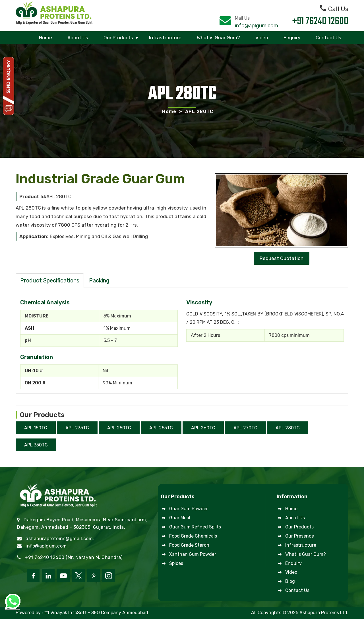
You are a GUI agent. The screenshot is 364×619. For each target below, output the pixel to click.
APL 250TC (119, 428)
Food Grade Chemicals (193, 536)
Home (45, 38)
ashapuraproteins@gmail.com (59, 539)
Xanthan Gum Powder (193, 554)
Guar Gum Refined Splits (195, 527)
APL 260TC (203, 428)
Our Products (118, 38)
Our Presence (300, 536)
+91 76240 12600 (320, 22)
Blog (290, 581)
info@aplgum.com (257, 26)
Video (262, 38)
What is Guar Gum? (218, 38)
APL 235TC (77, 428)
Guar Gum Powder (189, 509)
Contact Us (328, 38)
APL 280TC (288, 428)
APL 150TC (36, 428)
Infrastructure (165, 38)
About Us (78, 38)
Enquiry (292, 38)
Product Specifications (50, 280)
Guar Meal (180, 518)
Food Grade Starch (189, 545)
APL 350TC (36, 445)
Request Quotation (282, 258)
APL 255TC (161, 428)
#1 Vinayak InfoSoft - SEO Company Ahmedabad (96, 613)
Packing (99, 280)
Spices (176, 563)
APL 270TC (245, 428)
